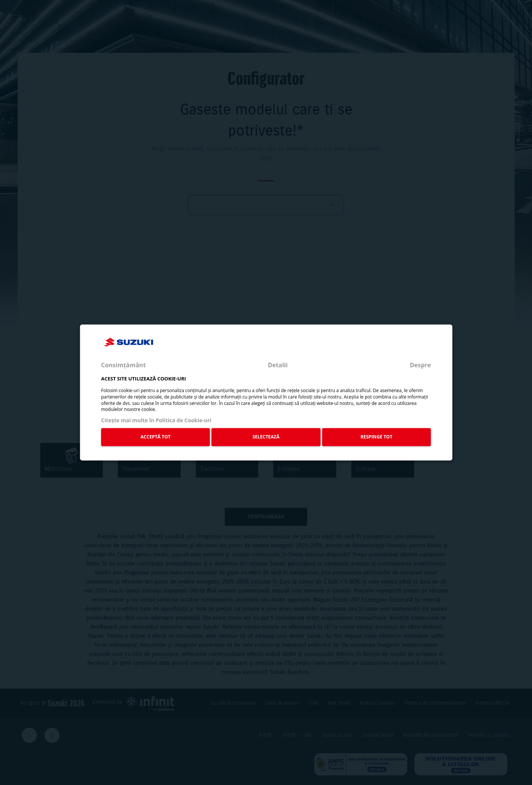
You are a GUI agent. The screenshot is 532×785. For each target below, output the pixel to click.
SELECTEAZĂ (266, 437)
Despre (420, 365)
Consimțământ (123, 365)
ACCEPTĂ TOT (155, 437)
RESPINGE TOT (377, 437)
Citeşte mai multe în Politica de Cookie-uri (156, 421)
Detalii (278, 365)
